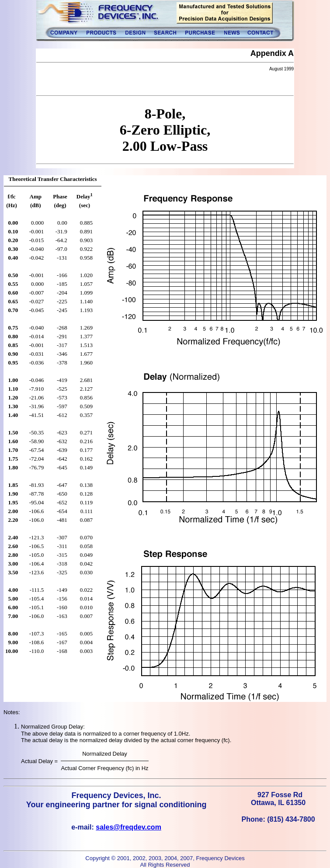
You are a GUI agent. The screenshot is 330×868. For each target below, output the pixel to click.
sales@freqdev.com (129, 827)
